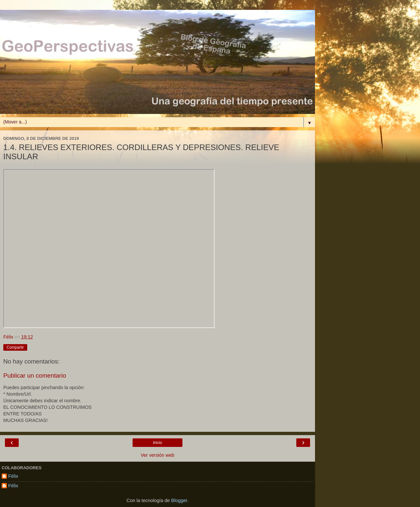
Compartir (15, 347)
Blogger (179, 500)
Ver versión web (157, 455)
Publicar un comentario (35, 375)
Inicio (157, 443)
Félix (13, 476)
